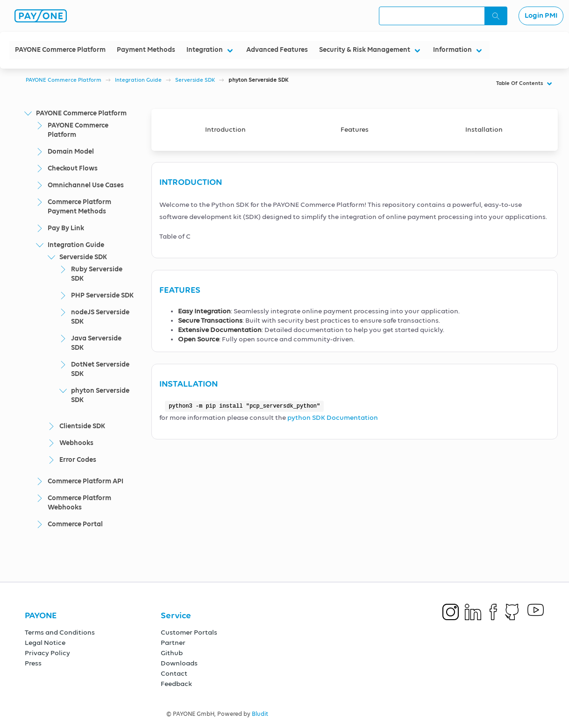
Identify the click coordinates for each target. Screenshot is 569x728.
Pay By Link (66, 228)
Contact (174, 674)
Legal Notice (45, 643)
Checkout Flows (73, 168)
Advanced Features (277, 50)
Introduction (225, 130)
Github (172, 653)
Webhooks (76, 443)
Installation (484, 130)
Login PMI (541, 16)
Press (33, 663)
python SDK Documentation (333, 418)
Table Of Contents (520, 84)
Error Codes (78, 460)
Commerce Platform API (85, 481)
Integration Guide (138, 80)
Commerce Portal (75, 524)
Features (355, 130)
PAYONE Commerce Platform (60, 50)
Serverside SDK (195, 80)
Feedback (176, 684)
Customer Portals (189, 633)
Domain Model (71, 152)
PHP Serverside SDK (102, 295)
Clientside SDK (82, 426)
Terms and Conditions (60, 633)
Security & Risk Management (365, 50)
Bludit (260, 714)
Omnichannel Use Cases (86, 185)
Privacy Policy (47, 653)
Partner (173, 643)
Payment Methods (146, 50)
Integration (205, 50)
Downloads (179, 663)
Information (452, 50)
